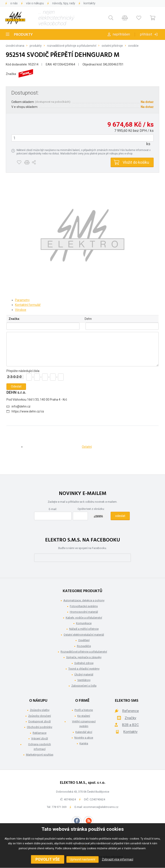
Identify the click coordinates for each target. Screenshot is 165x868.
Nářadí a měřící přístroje (84, 629)
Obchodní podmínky (40, 727)
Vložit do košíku (136, 162)
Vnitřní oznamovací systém (84, 724)
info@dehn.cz (21, 406)
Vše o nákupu (35, 3)
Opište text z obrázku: (91, 509)
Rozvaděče (84, 646)
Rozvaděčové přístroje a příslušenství (72, 46)
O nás (14, 3)
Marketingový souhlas (40, 755)
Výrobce (21, 310)
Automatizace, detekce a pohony (84, 600)
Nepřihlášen (121, 34)
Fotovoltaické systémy (84, 606)
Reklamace (40, 733)
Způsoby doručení (40, 716)
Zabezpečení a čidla (84, 686)
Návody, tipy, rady (64, 3)
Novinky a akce (84, 738)
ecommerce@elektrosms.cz (101, 807)
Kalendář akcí (84, 732)
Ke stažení (84, 716)
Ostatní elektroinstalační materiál (84, 635)
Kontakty (89, 3)
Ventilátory (84, 680)
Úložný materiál (84, 674)
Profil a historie (84, 710)
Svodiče (133, 46)
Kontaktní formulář (28, 305)
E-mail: (53, 509)
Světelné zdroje (84, 663)
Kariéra (84, 743)
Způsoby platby (40, 710)
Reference (131, 711)
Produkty (23, 35)
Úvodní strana (15, 46)
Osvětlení (84, 640)
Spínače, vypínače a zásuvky (84, 657)
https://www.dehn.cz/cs (28, 411)
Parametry (22, 300)
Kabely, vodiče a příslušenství (84, 618)
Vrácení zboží (40, 738)
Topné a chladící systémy (84, 669)
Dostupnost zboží (40, 721)
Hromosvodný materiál (84, 612)
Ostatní (87, 447)
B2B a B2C (130, 725)
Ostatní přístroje (112, 46)
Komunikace (84, 623)
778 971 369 (59, 807)
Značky (130, 718)
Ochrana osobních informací (40, 747)
